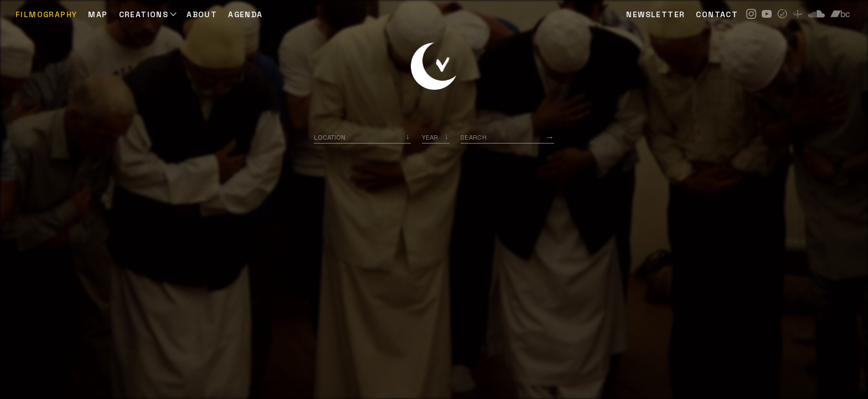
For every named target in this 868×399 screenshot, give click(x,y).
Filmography (46, 14)
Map (98, 14)
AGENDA (245, 14)
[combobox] (362, 137)
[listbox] (436, 137)
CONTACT (717, 14)
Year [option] (430, 137)
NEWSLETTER (655, 14)
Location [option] (330, 137)
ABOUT (202, 14)
